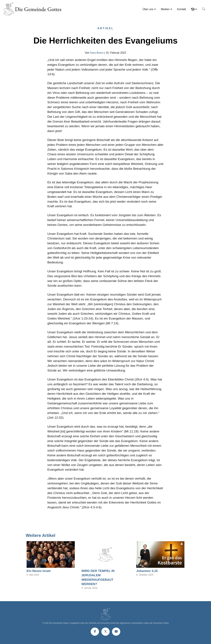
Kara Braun (97, 53)
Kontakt (182, 9)
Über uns (148, 9)
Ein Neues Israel (39, 571)
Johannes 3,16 (147, 571)
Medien (165, 9)
